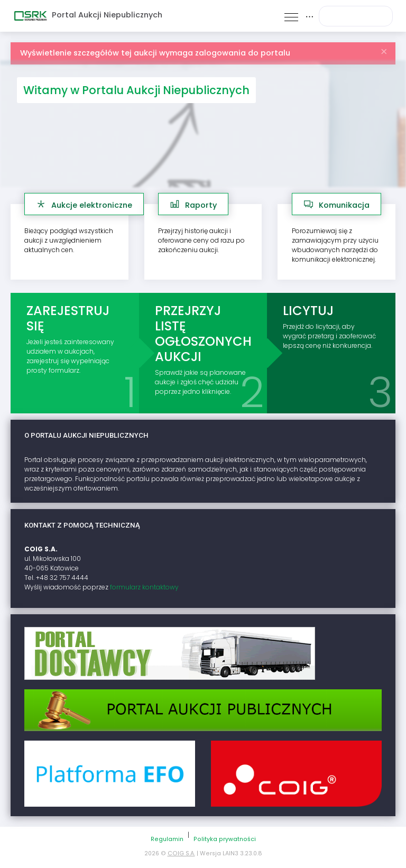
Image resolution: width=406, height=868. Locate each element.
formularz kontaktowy (144, 587)
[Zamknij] (384, 49)
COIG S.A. (181, 853)
